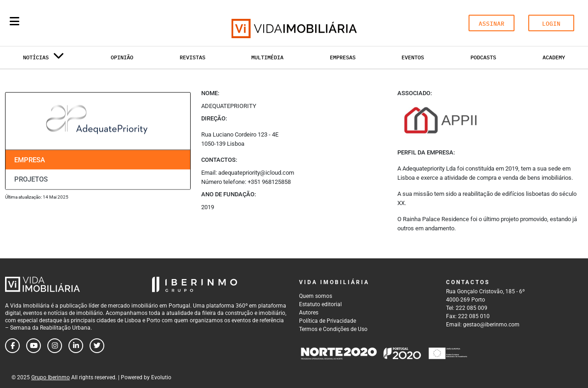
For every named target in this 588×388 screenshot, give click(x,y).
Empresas (343, 57)
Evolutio (161, 377)
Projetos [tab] (31, 179)
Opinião (122, 57)
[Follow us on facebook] (12, 346)
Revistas (192, 57)
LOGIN (551, 24)
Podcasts (483, 57)
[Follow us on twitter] (97, 346)
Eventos (413, 57)
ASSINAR (492, 24)
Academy (554, 57)
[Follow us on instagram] (55, 346)
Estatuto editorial (320, 304)
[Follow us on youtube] (34, 346)
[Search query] (68, 23)
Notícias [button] (44, 59)
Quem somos (316, 296)
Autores (309, 313)
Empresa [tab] (30, 160)
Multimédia (267, 57)
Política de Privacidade (328, 321)
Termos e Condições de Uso (333, 329)
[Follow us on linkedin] (76, 346)
